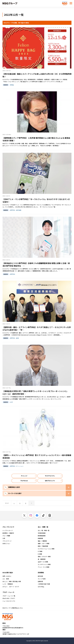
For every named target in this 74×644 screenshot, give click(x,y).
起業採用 (40, 581)
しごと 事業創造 (8, 584)
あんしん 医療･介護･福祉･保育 (12, 581)
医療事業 (40, 538)
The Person (24, 481)
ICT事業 (40, 551)
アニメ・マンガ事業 (44, 567)
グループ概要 (6, 536)
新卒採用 (40, 576)
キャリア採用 (42, 579)
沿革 (4, 538)
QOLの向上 (41, 587)
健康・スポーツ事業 (44, 543)
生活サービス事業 (43, 562)
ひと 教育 (6, 579)
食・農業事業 (42, 559)
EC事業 (40, 554)
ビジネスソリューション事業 (46, 549)
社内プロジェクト (50, 481)
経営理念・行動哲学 (8, 533)
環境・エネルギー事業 (44, 557)
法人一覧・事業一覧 (44, 530)
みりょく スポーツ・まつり (11, 587)
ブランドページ (7, 541)
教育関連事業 (42, 536)
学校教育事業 (42, 533)
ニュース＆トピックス (9, 601)
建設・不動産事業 (43, 546)
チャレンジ (24, 476)
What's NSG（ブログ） (9, 598)
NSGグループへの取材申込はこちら (13, 608)
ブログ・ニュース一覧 (9, 596)
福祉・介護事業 (42, 541)
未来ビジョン (6, 543)
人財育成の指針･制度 (44, 584)
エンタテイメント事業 (44, 564)
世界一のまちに (7, 576)
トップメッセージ (8, 530)
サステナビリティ (50, 476)
